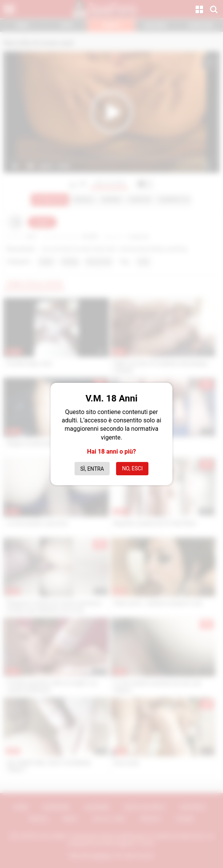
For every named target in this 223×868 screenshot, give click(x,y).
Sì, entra (92, 469)
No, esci (132, 468)
